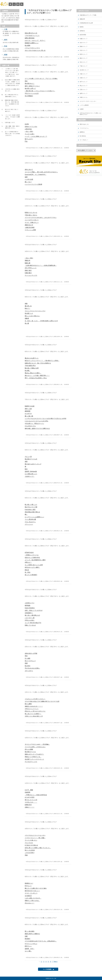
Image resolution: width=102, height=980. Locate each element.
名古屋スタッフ (84, 70)
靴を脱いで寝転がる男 (32, 368)
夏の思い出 (28, 306)
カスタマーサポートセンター (88, 101)
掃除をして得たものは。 (32, 901)
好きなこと (28, 886)
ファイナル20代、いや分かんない (35, 747)
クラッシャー (29, 524)
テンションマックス (31, 275)
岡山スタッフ (84, 86)
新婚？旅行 (28, 270)
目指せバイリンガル (31, 127)
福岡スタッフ (84, 94)
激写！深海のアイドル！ (32, 86)
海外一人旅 (28, 409)
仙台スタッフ (84, 43)
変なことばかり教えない (32, 316)
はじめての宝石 (30, 797)
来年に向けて (29, 170)
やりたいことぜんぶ (31, 944)
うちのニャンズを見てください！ (35, 699)
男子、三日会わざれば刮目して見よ (36, 378)
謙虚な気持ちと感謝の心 (32, 934)
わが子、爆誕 (29, 790)
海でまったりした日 (31, 800)
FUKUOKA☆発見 (30, 510)
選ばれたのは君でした (32, 358)
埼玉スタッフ (84, 62)
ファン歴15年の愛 (30, 519)
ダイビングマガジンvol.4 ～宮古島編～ (37, 744)
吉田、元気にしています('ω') (34, 610)
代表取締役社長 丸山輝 (86, 23)
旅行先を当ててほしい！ (32, 891)
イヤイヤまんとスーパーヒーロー (35, 835)
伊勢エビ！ (28, 562)
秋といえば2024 (30, 850)
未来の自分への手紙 (31, 653)
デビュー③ (28, 457)
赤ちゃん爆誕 (29, 749)
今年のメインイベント (32, 709)
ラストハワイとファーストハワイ (35, 311)
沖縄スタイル (84, 97)
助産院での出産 (30, 406)
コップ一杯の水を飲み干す (33, 623)
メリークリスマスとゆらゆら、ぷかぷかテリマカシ (41, 217)
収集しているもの (30, 625)
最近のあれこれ (84, 124)
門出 (26, 141)
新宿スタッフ (84, 54)
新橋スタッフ (84, 47)
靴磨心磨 (28, 263)
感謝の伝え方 (29, 225)
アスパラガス (29, 843)
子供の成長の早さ (30, 366)
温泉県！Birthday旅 (31, 471)
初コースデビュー (30, 661)
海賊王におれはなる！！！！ (34, 706)
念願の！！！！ (30, 807)
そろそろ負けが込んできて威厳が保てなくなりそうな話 (42, 701)
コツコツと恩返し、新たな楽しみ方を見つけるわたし (41, 172)
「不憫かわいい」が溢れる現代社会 (36, 795)
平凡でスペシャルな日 (32, 93)
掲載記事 (82, 19)
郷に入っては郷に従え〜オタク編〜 (36, 888)
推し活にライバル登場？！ (33, 714)
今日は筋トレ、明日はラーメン (34, 423)
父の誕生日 (28, 896)
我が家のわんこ (30, 83)
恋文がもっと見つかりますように (35, 711)
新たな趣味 (28, 704)
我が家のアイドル (30, 752)
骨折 (26, 81)
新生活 (27, 570)
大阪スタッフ (84, 74)
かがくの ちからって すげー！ (35, 40)
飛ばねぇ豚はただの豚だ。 (33, 373)
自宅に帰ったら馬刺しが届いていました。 (38, 848)
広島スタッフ (84, 90)
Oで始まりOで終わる (31, 845)
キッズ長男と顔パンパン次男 (34, 565)
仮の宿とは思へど (30, 88)
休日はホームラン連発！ (32, 567)
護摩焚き (82, 132)
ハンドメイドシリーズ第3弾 (33, 184)
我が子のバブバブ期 (31, 507)
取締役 (82, 27)
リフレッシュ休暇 (30, 230)
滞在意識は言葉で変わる (32, 512)
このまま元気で (30, 853)
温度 (26, 177)
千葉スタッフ (84, 66)
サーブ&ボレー (84, 140)
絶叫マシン (28, 946)
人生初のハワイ (30, 603)
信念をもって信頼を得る (32, 557)
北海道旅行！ (29, 613)
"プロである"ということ (32, 36)
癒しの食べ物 (29, 416)
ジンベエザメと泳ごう (32, 220)
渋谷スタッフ (84, 50)
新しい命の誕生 (30, 931)
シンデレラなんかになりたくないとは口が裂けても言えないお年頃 (45, 418)
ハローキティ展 (30, 618)
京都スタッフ (84, 78)
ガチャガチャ (29, 671)
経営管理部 (83, 35)
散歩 (26, 469)
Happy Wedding (30, 608)
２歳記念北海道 (30, 227)
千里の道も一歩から (31, 215)
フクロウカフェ (84, 128)
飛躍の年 (28, 260)
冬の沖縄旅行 (29, 96)
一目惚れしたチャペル (32, 555)
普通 (26, 663)
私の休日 (28, 666)
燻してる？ (28, 182)
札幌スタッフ (84, 39)
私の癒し (28, 371)
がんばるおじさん (30, 426)
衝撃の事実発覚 (30, 38)
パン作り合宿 (29, 179)
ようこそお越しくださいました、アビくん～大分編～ (41, 78)
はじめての (28, 414)
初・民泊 (28, 572)
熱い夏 (27, 323)
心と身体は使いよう (31, 474)
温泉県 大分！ (30, 949)
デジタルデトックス (31, 762)
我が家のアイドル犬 (31, 459)
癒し (26, 514)
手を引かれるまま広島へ (32, 668)
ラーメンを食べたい (31, 840)
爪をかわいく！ (30, 903)
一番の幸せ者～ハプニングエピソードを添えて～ (40, 91)
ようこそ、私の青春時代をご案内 (35, 560)
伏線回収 (28, 792)
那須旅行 (28, 939)
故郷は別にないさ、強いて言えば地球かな (38, 363)
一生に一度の (29, 131)
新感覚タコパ (29, 883)
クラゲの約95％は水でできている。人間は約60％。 (41, 941)
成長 (26, 461)
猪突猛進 (28, 605)
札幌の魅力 (28, 273)
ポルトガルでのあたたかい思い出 (35, 50)
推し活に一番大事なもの (32, 615)
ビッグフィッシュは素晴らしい (34, 517)
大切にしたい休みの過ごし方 (34, 716)
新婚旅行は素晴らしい (32, 43)
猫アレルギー (29, 139)
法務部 (82, 109)
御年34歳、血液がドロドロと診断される (37, 428)
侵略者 (27, 318)
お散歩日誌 (28, 129)
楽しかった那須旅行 (31, 575)
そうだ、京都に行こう (32, 222)
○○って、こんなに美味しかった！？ (36, 136)
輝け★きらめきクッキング (33, 464)
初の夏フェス (29, 313)
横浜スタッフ (84, 58)
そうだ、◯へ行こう (31, 893)
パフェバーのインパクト (32, 48)
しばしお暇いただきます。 (33, 898)
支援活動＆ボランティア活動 (88, 15)
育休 (26, 656)
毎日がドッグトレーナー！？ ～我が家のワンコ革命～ (42, 361)
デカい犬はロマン (30, 522)
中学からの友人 (30, 620)
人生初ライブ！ (30, 476)
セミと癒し (28, 951)
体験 (26, 304)
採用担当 (82, 31)
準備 (26, 855)
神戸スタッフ (84, 82)
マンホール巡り (30, 134)
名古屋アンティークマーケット (34, 759)
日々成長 (28, 658)
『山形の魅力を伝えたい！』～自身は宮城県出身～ (41, 265)
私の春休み (83, 136)
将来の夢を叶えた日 (31, 33)
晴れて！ (28, 308)
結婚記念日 (28, 805)
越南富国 (28, 411)
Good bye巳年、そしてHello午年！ (36, 175)
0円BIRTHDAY (29, 553)
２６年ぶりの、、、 (31, 802)
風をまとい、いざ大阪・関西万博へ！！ (37, 376)
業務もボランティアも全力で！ (34, 754)
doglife (27, 124)
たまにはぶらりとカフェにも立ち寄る (36, 421)
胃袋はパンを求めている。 (33, 757)
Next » (56, 962)
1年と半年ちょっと (31, 268)
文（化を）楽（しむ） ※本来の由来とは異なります (41, 321)
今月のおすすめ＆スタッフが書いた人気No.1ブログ (91, 114)
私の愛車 (28, 45)
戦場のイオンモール (31, 213)
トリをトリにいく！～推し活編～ (35, 838)
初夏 (26, 936)
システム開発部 (84, 105)
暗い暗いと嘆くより (31, 505)
